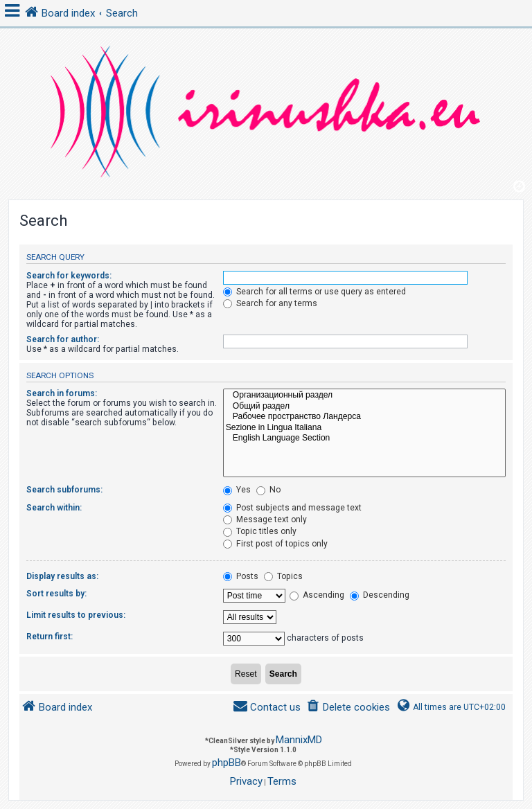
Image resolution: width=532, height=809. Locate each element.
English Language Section (364, 438)
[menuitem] (348, 708)
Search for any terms (270, 303)
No (268, 490)
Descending (380, 595)
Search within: (54, 508)
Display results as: (62, 576)
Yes (237, 490)
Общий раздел (364, 407)
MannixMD (299, 740)
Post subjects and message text (292, 508)
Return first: (50, 637)
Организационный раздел (364, 395)
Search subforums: (64, 490)
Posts (241, 576)
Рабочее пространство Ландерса (364, 417)
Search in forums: (62, 393)
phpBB (227, 763)
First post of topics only (275, 544)
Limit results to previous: (76, 615)
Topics (283, 576)
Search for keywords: (69, 276)
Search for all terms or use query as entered (314, 292)
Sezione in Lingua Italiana (364, 428)
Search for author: (63, 339)
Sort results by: (56, 594)
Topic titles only (260, 531)
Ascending (317, 595)
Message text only (265, 519)
